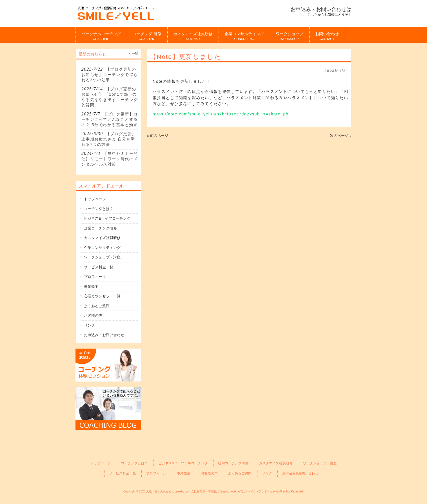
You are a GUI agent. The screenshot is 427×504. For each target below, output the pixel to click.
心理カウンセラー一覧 (102, 296)
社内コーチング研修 (233, 463)
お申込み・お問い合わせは (321, 9)
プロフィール (95, 277)
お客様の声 (93, 315)
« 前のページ (157, 136)
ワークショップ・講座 (102, 257)
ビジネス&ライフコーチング (107, 218)
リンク (89, 325)
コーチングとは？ (99, 209)
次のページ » (341, 136)
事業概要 (91, 286)
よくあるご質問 (97, 306)
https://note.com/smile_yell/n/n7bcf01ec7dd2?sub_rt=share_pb (221, 114)
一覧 (135, 53)
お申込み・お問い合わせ (104, 335)
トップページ (95, 199)
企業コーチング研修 (100, 228)
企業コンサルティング (102, 248)
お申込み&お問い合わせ (300, 473)
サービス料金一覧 (99, 267)
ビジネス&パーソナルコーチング (183, 463)
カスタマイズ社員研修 (102, 238)
